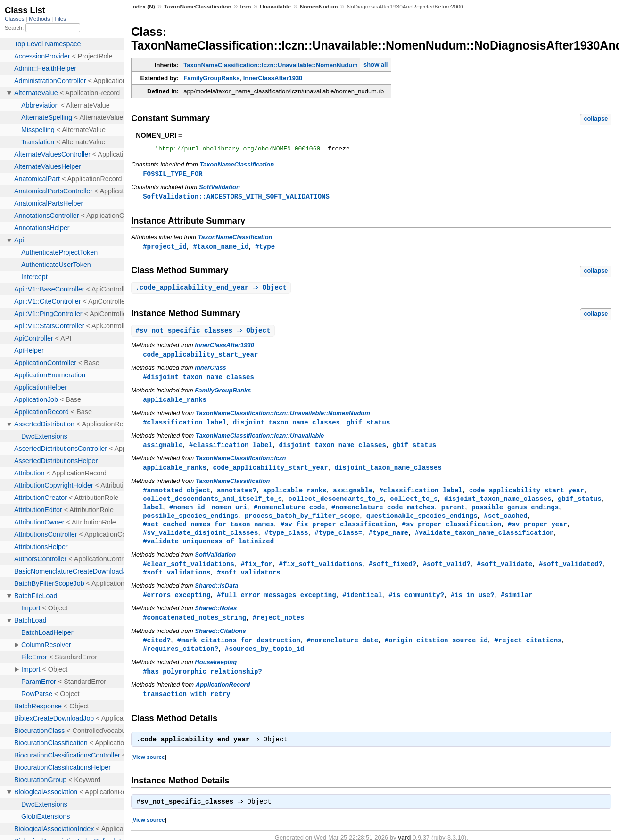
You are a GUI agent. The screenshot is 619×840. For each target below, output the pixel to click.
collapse (596, 119)
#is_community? (416, 606)
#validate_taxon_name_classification (484, 542)
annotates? (237, 497)
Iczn (245, 7)
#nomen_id (187, 515)
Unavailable (275, 7)
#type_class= (338, 542)
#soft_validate (504, 574)
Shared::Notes (216, 620)
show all (376, 64)
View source (149, 771)
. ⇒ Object (212, 291)
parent (453, 515)
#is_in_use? (473, 606)
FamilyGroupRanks (211, 78)
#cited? (157, 652)
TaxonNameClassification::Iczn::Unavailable (260, 441)
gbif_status (368, 428)
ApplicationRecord (223, 698)
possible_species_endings (190, 524)
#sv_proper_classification (452, 533)
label (153, 515)
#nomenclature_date (342, 652)
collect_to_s (414, 506)
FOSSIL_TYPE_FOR (173, 175)
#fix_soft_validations (321, 574)
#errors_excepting (177, 606)
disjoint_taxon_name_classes (286, 428)
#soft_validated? (571, 574)
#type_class (286, 542)
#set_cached (506, 524)
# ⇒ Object (204, 334)
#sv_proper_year (537, 533)
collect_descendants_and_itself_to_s (212, 506)
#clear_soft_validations (189, 574)
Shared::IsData (216, 596)
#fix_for (257, 574)
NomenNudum (319, 7)
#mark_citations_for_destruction (239, 652)
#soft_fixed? (392, 574)
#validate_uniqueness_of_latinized (208, 551)
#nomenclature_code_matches (383, 515)
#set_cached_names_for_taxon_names (208, 533)
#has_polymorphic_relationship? (202, 684)
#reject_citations (528, 652)
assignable (163, 451)
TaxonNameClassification (198, 7)
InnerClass (210, 372)
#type (265, 249)
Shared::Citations (220, 643)
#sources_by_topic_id (264, 661)
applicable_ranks (175, 404)
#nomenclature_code (289, 515)
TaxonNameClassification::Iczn (241, 464)
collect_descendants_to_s (336, 506)
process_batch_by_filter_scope (302, 524)
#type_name (388, 542)
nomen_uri (229, 515)
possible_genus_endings (515, 515)
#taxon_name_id (221, 249)
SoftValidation (219, 189)
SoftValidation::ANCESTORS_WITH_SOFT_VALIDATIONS (236, 198)
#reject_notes (278, 629)
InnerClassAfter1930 (273, 78)
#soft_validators (249, 583)
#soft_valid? (447, 574)
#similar (516, 606)
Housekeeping (216, 675)
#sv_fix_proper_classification (338, 533)
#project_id (165, 249)
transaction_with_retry (186, 707)
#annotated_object (177, 497)
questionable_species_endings (422, 524)
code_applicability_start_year (200, 358)
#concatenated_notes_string (194, 629)
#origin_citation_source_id (436, 652)
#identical (362, 606)
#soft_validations (177, 583)
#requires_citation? (181, 661)
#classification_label (185, 428)
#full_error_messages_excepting (276, 606)
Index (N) (143, 7)
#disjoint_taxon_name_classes (198, 381)
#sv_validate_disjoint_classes (200, 542)
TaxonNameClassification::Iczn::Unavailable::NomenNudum (271, 65)
